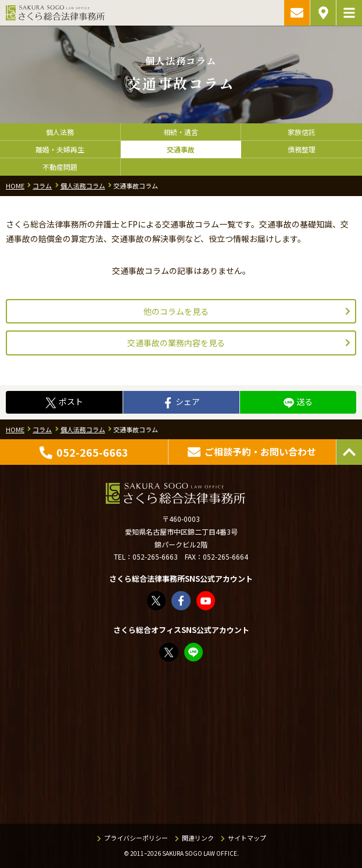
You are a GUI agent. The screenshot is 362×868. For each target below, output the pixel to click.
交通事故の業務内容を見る (176, 343)
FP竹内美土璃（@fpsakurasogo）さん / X (169, 652)
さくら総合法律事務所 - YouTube (207, 601)
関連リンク (198, 838)
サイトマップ (247, 838)
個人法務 (60, 132)
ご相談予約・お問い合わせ (297, 13)
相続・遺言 (181, 132)
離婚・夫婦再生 (60, 149)
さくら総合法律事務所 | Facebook (182, 601)
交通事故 (181, 149)
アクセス (323, 13)
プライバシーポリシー (136, 838)
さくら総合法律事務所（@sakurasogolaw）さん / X (157, 601)
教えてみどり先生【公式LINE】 (194, 652)
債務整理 (302, 149)
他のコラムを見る (176, 311)
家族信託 (302, 132)
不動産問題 (60, 167)
